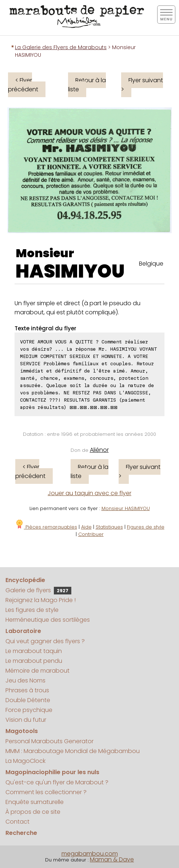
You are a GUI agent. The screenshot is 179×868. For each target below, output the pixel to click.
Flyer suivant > (142, 85)
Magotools (22, 731)
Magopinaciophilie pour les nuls (52, 772)
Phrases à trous (27, 690)
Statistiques (109, 527)
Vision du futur (26, 720)
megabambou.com (90, 854)
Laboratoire (23, 631)
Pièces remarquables (46, 527)
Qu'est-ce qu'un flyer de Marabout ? (57, 782)
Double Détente (28, 700)
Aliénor (99, 450)
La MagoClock (25, 761)
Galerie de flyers (38, 590)
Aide (86, 527)
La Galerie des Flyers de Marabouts (61, 47)
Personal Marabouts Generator (49, 741)
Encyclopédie (25, 580)
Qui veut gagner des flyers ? (45, 641)
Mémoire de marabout (37, 671)
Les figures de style (32, 610)
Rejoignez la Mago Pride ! (41, 600)
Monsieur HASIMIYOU (126, 508)
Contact (17, 822)
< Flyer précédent (23, 85)
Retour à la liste (87, 85)
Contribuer (91, 534)
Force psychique (29, 710)
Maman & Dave (112, 859)
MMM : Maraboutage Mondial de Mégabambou (73, 751)
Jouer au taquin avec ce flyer (89, 493)
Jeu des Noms (25, 680)
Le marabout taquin (34, 651)
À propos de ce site (33, 812)
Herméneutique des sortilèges (48, 620)
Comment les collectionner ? (46, 792)
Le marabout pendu (34, 661)
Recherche (21, 833)
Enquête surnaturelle (35, 802)
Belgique (151, 264)
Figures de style (146, 527)
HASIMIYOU (70, 271)
